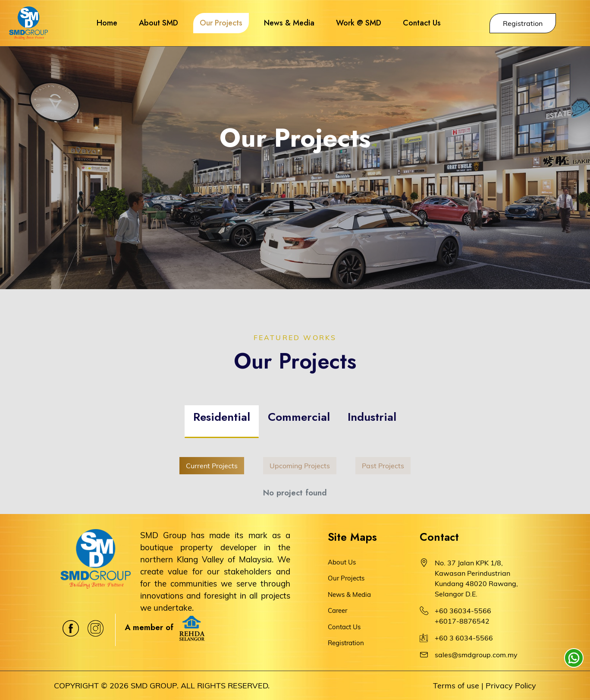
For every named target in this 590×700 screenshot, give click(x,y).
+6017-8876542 (462, 621)
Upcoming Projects (300, 466)
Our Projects (346, 578)
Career (337, 610)
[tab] (222, 422)
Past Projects (383, 466)
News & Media (349, 594)
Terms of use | (458, 686)
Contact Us (344, 627)
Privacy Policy (511, 686)
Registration (523, 23)
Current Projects (212, 466)
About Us (342, 562)
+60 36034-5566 (463, 611)
